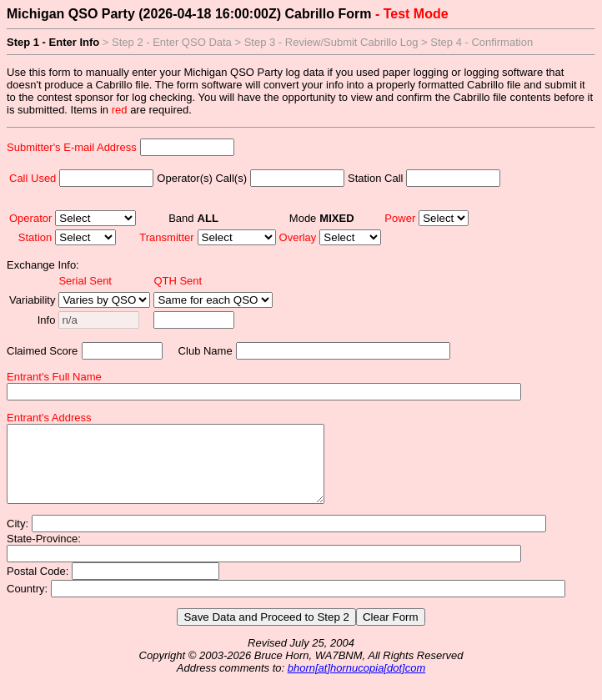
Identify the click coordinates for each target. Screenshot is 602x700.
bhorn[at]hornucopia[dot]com (357, 683)
